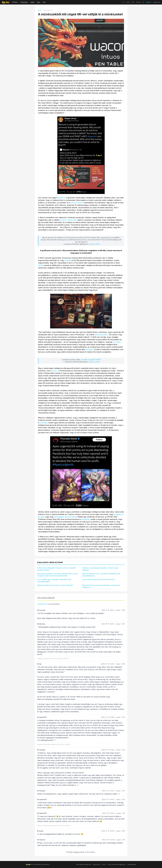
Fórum (104, 864)
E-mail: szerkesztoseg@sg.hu (116, 864)
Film (44, 2)
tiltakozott (62, 198)
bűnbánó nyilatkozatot (68, 220)
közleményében (101, 335)
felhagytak (85, 519)
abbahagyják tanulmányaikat (65, 517)
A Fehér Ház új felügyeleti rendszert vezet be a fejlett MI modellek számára (57, 569)
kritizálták (43, 423)
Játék (32, 2)
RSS (133, 2)
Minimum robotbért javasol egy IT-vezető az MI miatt (55, 585)
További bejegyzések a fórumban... (81, 852)
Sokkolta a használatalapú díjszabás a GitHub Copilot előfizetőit (100, 569)
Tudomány (24, 2)
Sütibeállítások (132, 864)
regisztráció (157, 2)
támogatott (90, 349)
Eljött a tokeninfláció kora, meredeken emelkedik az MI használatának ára (101, 575)
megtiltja (68, 260)
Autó (39, 2)
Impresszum (96, 864)
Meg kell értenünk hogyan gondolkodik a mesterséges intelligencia (101, 586)
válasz (118, 610)
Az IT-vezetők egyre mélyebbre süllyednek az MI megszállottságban (54, 580)
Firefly (54, 371)
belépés (149, 2)
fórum (128, 2)
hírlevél (138, 2)
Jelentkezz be (42, 604)
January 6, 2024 (94, 244)
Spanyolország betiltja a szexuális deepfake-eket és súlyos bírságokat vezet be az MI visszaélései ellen (58, 575)
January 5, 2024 (94, 362)
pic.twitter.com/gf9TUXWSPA (91, 360)
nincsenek (117, 342)
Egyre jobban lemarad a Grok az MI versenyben (99, 579)
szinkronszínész (77, 203)
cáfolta (41, 265)
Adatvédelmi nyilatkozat (84, 864)
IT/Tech (15, 2)
